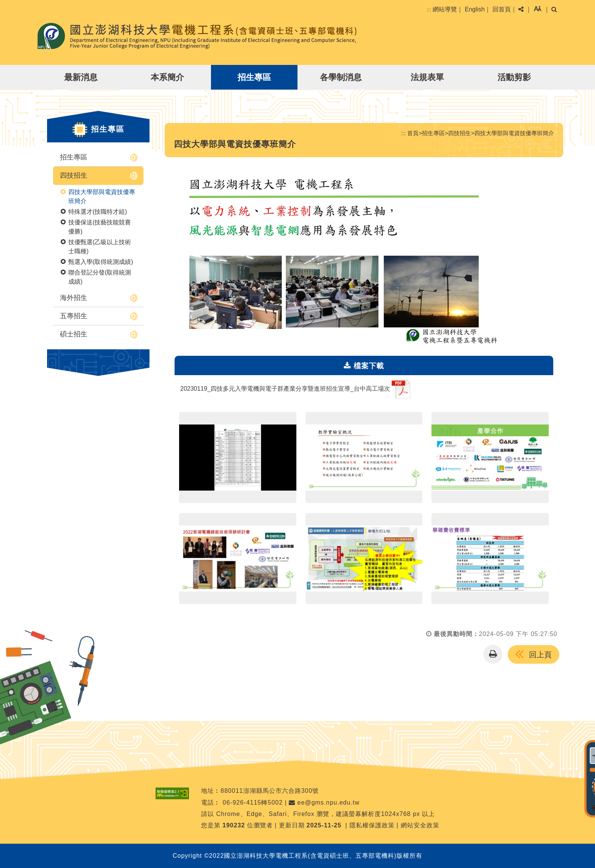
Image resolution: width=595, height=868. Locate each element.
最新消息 (81, 77)
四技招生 (74, 175)
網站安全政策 (420, 825)
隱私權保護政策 (372, 825)
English (475, 9)
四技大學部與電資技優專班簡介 (102, 196)
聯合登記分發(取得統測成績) (100, 277)
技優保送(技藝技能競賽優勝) (100, 227)
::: (429, 10)
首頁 (413, 133)
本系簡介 (167, 77)
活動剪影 (514, 77)
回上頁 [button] (540, 655)
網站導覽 (445, 9)
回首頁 (502, 9)
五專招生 (74, 316)
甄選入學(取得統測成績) (101, 262)
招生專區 (254, 77)
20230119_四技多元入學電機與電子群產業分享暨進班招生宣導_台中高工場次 (295, 389)
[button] (538, 9)
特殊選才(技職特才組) (98, 212)
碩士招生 (74, 334)
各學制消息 (341, 77)
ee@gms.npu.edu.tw (324, 803)
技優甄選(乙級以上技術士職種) (100, 247)
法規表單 (427, 77)
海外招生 (74, 298)
